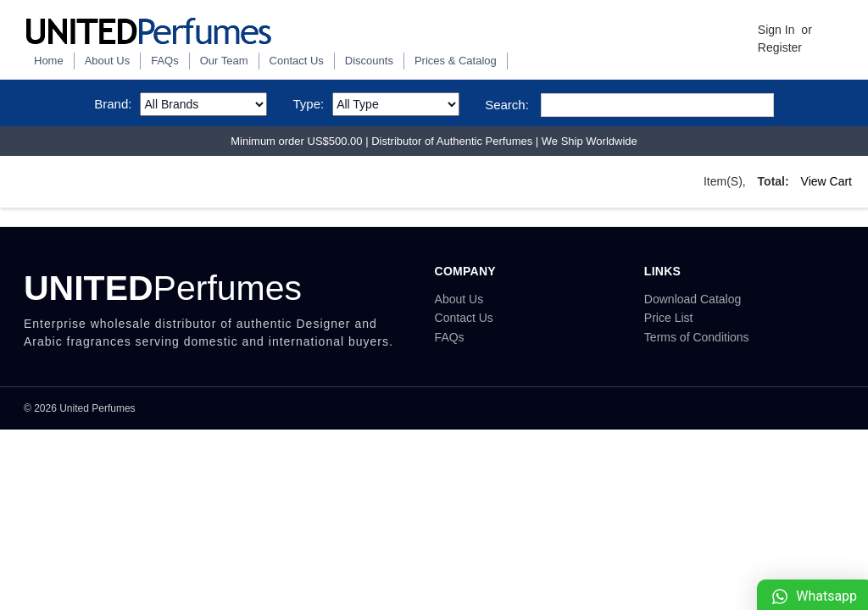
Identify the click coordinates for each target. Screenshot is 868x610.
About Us (107, 61)
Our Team (224, 61)
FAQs (165, 61)
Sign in (776, 30)
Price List (669, 318)
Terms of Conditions (697, 337)
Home (49, 61)
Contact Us (297, 61)
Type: (308, 104)
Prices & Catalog (456, 61)
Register (780, 47)
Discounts (369, 61)
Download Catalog (693, 299)
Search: (507, 105)
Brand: (113, 104)
